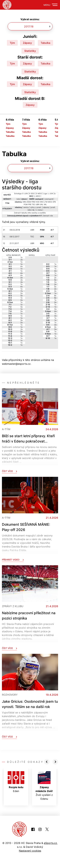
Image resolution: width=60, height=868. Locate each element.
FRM (33, 202)
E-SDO (32, 194)
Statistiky (30, 51)
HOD (38, 202)
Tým (12, 43)
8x (55, 296)
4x (21, 266)
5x (22, 296)
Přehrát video (13, 560)
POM (26, 204)
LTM (46, 202)
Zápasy (27, 43)
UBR (37, 204)
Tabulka (45, 43)
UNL (41, 204)
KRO (42, 202)
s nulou (39, 210)
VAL (45, 204)
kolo (18, 199)
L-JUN (50, 194)
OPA (54, 202)
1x (21, 257)
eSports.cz (50, 843)
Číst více (9, 471)
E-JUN (25, 194)
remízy (26, 207)
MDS (50, 202)
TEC (34, 204)
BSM (29, 202)
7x (22, 291)
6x (55, 298)
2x (22, 260)
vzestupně (49, 199)
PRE (30, 204)
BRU (25, 202)
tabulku (24, 213)
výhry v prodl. (36, 207)
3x (21, 278)
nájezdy (46, 207)
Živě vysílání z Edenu (44, 786)
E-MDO (39, 194)
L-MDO (37, 196)
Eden (16, 782)
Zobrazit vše (48, 216)
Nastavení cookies (30, 851)
